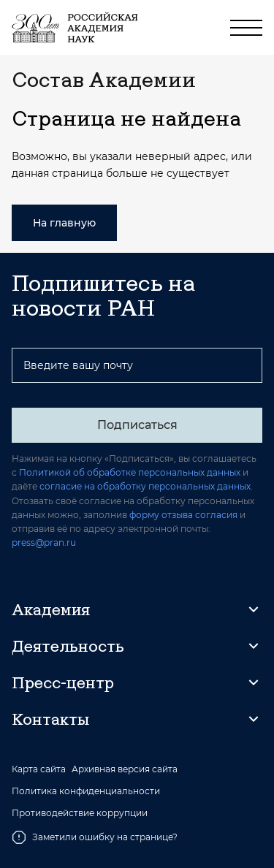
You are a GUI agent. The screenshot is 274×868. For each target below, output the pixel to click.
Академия (51, 609)
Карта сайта (39, 769)
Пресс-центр (63, 682)
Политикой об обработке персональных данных (130, 472)
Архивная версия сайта (125, 769)
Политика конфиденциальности (86, 791)
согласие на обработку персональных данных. (146, 486)
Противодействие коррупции (80, 813)
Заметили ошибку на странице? (95, 837)
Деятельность (68, 646)
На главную (64, 223)
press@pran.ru (44, 542)
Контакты (50, 719)
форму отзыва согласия (183, 515)
